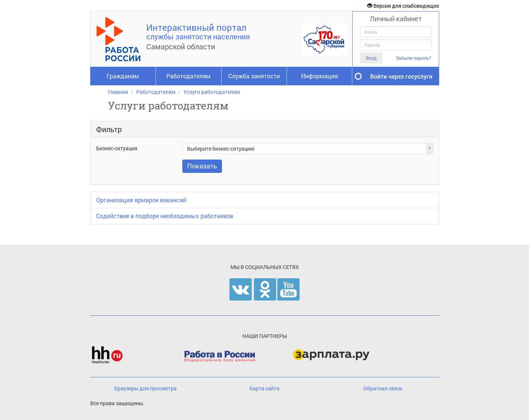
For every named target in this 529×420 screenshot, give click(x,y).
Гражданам (123, 76)
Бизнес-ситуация (117, 148)
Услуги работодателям (212, 92)
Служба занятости (254, 76)
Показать (202, 166)
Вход (371, 58)
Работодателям (188, 76)
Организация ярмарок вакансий (141, 200)
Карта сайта (264, 388)
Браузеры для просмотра (146, 388)
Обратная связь (383, 388)
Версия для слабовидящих (403, 6)
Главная (118, 92)
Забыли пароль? (414, 58)
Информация (319, 76)
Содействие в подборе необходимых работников (165, 216)
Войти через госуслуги (401, 76)
